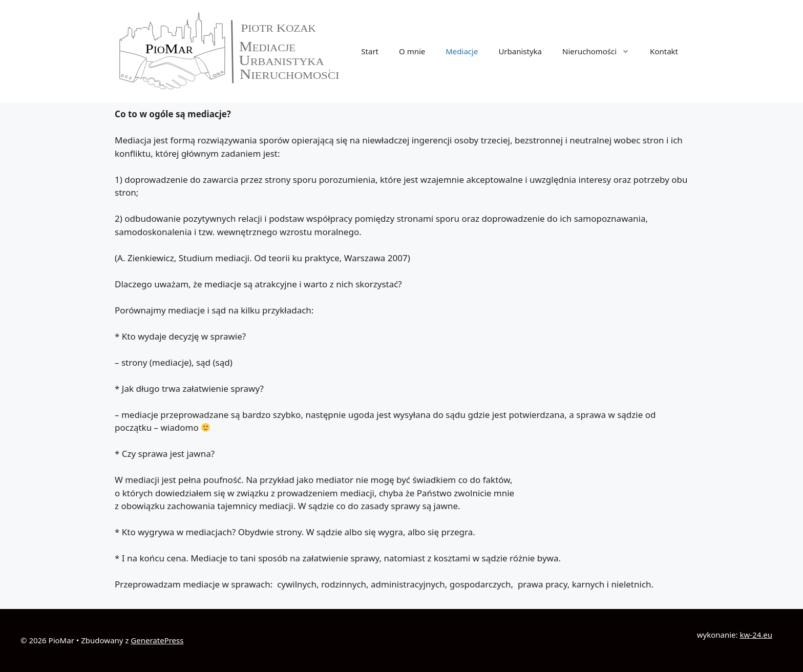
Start (370, 51)
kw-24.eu (756, 635)
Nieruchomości (601, 51)
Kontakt (664, 51)
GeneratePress (157, 640)
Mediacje (462, 51)
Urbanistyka (520, 51)
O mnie (412, 51)
